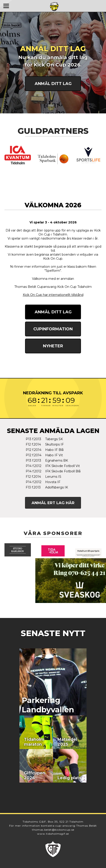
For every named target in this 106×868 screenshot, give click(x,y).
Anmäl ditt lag (53, 84)
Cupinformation (53, 329)
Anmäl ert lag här (53, 503)
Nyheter (53, 346)
